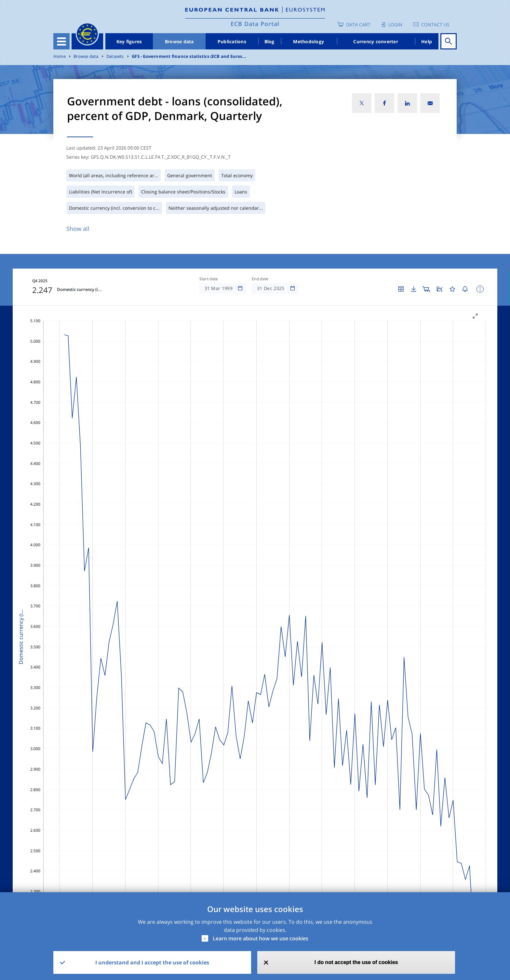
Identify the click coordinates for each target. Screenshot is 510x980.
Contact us (435, 25)
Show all (78, 229)
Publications (232, 41)
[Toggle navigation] (61, 41)
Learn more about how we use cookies (261, 938)
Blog (269, 41)
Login (395, 25)
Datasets (115, 56)
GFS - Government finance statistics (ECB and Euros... (189, 56)
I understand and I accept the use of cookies (152, 962)
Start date (209, 279)
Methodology (309, 41)
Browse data (179, 41)
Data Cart (358, 25)
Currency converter (376, 41)
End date (260, 279)
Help (427, 41)
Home (60, 56)
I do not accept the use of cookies (356, 962)
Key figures (129, 41)
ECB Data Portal (255, 24)
